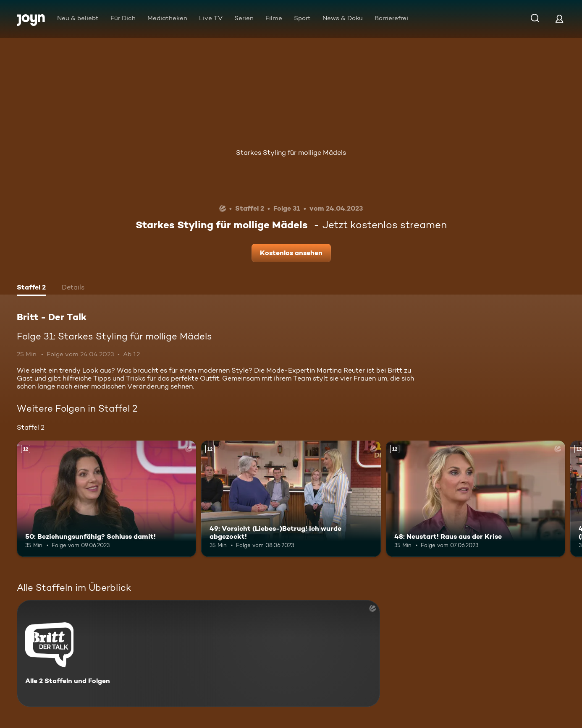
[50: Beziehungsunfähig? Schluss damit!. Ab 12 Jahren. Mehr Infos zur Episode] (106, 499)
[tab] (31, 288)
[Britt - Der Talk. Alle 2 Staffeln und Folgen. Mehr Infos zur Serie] (198, 654)
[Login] (559, 19)
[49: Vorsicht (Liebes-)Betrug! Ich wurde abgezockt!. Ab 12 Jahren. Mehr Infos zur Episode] (291, 499)
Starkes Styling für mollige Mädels (291, 153)
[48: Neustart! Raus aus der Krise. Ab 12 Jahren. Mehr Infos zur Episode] (476, 499)
